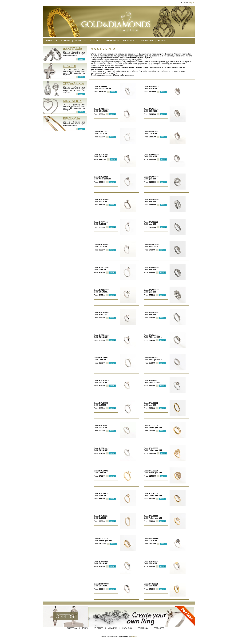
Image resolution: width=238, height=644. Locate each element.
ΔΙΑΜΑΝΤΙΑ (96, 41)
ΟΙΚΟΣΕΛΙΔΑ (51, 41)
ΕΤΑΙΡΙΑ (85, 628)
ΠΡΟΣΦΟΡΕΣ (147, 41)
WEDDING (162, 41)
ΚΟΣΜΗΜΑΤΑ (127, 628)
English (191, 3)
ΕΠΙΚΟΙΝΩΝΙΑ (130, 41)
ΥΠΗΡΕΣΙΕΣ (80, 41)
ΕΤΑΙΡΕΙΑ (66, 41)
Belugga (134, 636)
